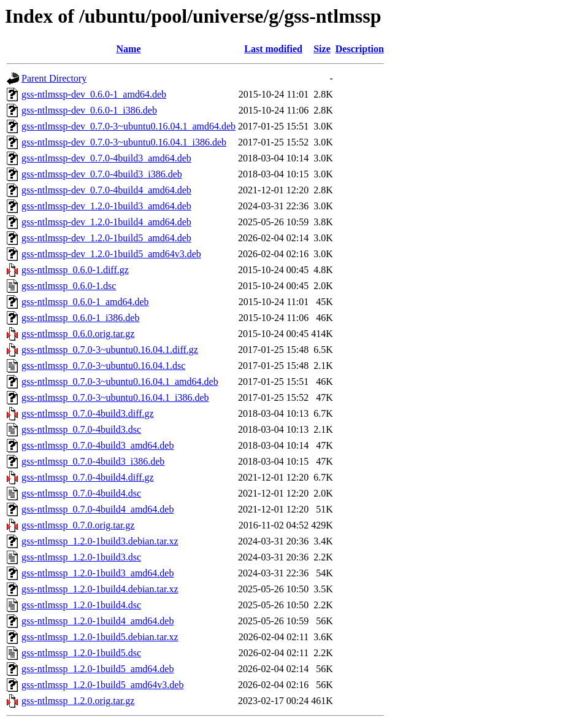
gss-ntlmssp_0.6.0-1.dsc (69, 286)
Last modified (273, 49)
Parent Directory (54, 78)
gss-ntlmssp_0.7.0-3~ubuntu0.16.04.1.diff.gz (110, 350)
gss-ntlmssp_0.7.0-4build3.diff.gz (88, 413)
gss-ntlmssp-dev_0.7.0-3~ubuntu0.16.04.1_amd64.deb (128, 126)
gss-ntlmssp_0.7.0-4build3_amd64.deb (98, 445)
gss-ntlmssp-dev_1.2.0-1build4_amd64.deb (106, 222)
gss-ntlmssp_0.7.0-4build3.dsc (81, 429)
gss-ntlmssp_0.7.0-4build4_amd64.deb (98, 509)
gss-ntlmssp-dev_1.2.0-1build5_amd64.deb (106, 238)
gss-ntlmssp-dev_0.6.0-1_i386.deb (89, 110)
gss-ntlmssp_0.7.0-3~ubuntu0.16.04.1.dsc (103, 366)
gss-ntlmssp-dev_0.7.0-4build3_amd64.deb (106, 158)
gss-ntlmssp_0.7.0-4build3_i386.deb (93, 461)
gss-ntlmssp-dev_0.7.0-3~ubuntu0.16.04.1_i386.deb (124, 142)
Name (129, 49)
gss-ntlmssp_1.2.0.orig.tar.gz (78, 701)
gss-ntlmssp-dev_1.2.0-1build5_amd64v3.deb (111, 254)
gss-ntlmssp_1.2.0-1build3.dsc (81, 557)
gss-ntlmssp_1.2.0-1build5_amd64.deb (98, 669)
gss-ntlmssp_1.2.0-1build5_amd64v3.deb (102, 685)
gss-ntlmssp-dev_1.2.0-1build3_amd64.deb (106, 206)
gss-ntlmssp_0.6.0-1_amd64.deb (85, 302)
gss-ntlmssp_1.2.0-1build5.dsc (81, 653)
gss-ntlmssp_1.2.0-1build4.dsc (81, 605)
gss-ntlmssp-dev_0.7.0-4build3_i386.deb (102, 174)
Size (322, 49)
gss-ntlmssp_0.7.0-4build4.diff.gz (88, 477)
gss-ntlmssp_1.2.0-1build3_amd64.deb (98, 573)
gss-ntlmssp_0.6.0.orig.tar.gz (78, 334)
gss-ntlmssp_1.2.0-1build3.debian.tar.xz (100, 541)
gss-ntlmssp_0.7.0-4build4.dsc (81, 493)
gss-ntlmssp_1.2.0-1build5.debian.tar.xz (100, 637)
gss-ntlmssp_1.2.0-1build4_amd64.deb (98, 621)
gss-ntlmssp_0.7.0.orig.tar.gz (78, 525)
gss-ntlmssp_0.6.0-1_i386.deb (80, 318)
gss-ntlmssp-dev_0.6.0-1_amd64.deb (94, 94)
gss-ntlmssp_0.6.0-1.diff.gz (75, 270)
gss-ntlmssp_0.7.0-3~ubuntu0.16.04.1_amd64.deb (120, 381)
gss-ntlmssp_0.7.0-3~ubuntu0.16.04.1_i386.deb (115, 397)
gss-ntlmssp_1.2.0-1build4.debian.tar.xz (100, 589)
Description (360, 49)
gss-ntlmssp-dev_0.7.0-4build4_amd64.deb (106, 190)
